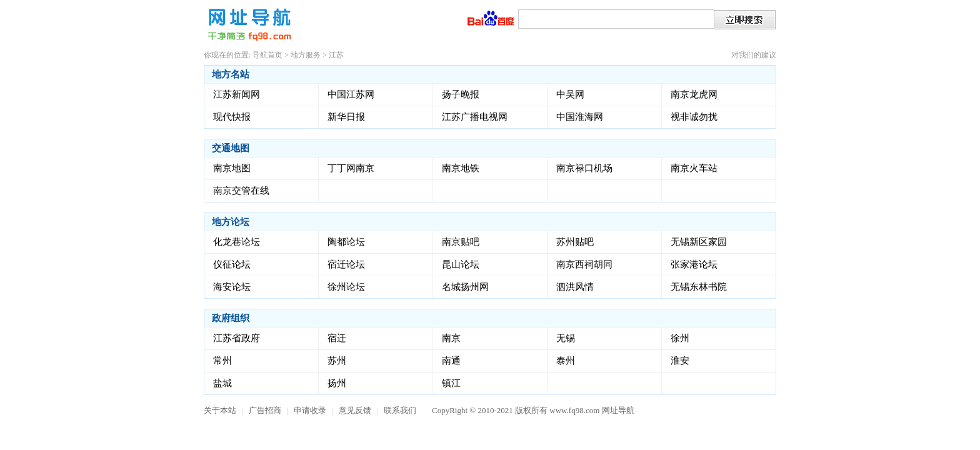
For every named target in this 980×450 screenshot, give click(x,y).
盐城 (222, 383)
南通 (451, 361)
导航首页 (267, 55)
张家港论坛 (694, 264)
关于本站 (220, 410)
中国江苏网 (351, 94)
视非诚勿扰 (694, 117)
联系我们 (400, 410)
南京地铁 (461, 168)
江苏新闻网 (237, 94)
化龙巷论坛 (237, 242)
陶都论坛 (346, 242)
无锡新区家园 (699, 242)
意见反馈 (355, 410)
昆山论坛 (461, 264)
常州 (222, 361)
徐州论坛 (346, 287)
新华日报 (346, 117)
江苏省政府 (237, 338)
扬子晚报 (461, 94)
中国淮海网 (580, 117)
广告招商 (265, 410)
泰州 (566, 361)
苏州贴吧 (575, 242)
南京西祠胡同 (584, 264)
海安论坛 (232, 287)
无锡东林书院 (699, 287)
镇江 (451, 383)
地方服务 (306, 55)
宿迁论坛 (346, 264)
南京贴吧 (461, 242)
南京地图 (232, 168)
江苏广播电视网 (475, 117)
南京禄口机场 (584, 168)
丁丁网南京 (351, 168)
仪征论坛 (232, 264)
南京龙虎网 (694, 94)
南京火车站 (694, 168)
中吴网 (570, 94)
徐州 (680, 338)
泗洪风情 (575, 287)
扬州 (337, 383)
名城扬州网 (465, 287)
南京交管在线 (241, 191)
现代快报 (232, 117)
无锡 (566, 338)
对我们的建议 (754, 55)
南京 (451, 338)
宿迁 (337, 338)
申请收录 (310, 410)
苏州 (337, 361)
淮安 (680, 361)
